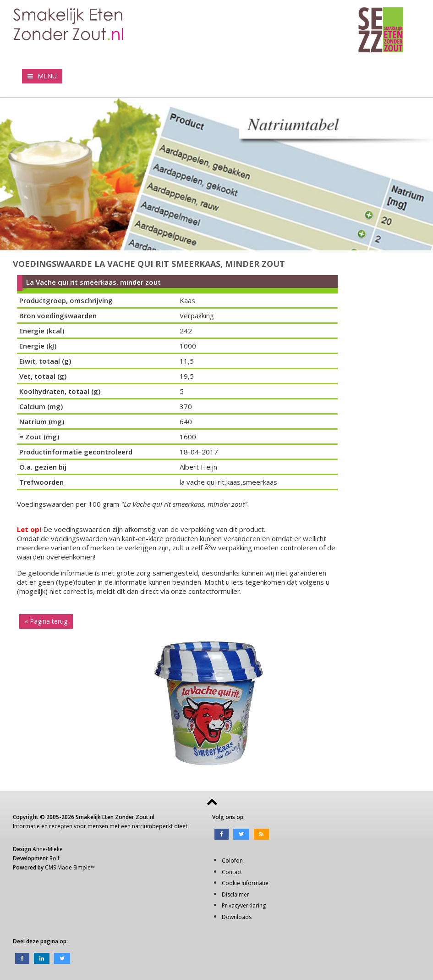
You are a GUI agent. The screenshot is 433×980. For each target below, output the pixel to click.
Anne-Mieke (48, 849)
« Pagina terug (46, 621)
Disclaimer (236, 894)
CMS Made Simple (68, 867)
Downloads (237, 917)
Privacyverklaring (244, 905)
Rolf (55, 858)
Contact (232, 872)
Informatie (26, 826)
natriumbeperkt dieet (160, 826)
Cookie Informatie (245, 883)
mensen (98, 826)
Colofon (232, 861)
